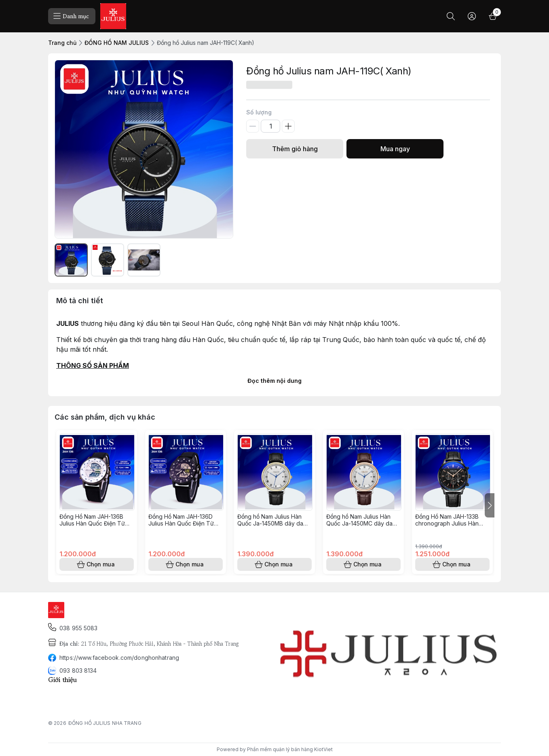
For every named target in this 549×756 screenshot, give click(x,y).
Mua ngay (395, 149)
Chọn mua (97, 564)
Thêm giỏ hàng (295, 149)
